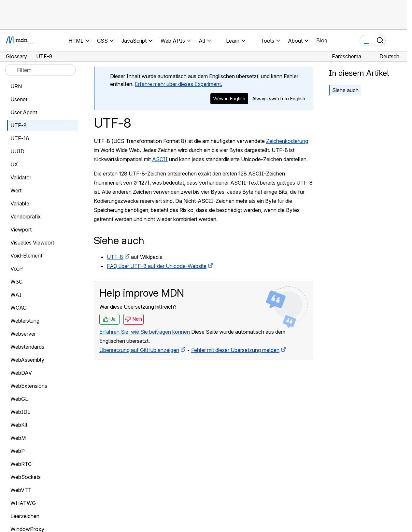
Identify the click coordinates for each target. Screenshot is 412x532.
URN (16, 86)
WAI (16, 295)
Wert (16, 190)
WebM (18, 438)
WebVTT (21, 490)
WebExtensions (29, 386)
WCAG (19, 308)
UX (14, 164)
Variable (20, 203)
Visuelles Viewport (32, 243)
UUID (17, 151)
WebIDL (20, 412)
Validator (21, 177)
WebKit (19, 425)
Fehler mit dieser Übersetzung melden (235, 350)
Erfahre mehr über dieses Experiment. (178, 84)
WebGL (19, 399)
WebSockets (26, 477)
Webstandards (27, 347)
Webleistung (25, 321)
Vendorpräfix (26, 217)
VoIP (17, 269)
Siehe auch (345, 90)
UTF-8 (115, 257)
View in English (229, 98)
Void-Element (26, 256)
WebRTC (21, 464)
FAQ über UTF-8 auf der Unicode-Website (157, 266)
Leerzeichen (25, 516)
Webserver (23, 334)
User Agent (24, 112)
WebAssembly (27, 360)
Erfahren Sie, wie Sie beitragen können (145, 332)
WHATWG (23, 503)
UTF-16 (20, 138)
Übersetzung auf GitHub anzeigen (139, 350)
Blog (322, 40)
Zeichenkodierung (287, 141)
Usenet (19, 99)
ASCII (160, 159)
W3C (16, 282)
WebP (18, 451)
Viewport (21, 230)
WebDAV (21, 373)
